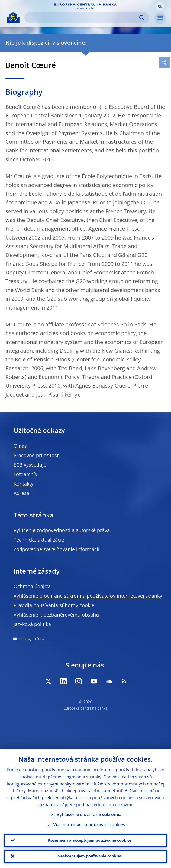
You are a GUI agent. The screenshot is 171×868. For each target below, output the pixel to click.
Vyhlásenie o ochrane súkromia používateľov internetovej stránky (88, 596)
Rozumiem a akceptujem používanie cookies (90, 840)
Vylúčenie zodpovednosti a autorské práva (62, 530)
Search (142, 18)
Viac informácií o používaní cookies (89, 824)
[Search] (83, 18)
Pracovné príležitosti (37, 455)
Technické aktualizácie (39, 540)
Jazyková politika (32, 624)
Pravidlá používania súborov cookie (54, 605)
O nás (20, 446)
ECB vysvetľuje (30, 465)
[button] (160, 6)
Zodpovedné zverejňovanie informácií (57, 549)
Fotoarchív (25, 474)
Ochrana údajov (32, 586)
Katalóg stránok (31, 639)
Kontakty (23, 484)
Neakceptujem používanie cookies (90, 856)
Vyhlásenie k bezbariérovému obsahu (56, 615)
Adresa (21, 493)
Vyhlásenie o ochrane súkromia (89, 814)
